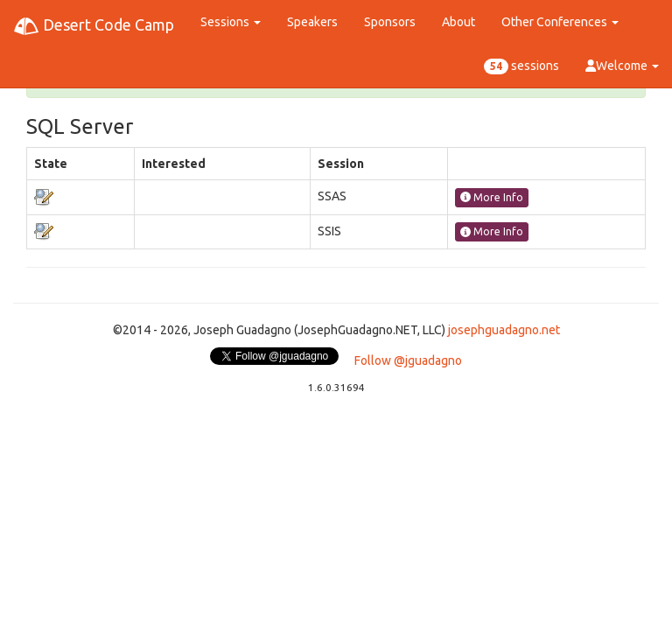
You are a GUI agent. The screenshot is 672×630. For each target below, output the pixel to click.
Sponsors (390, 22)
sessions (521, 66)
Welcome (622, 66)
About (458, 22)
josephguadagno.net (504, 330)
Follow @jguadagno (408, 360)
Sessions (231, 22)
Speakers (312, 22)
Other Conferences (560, 22)
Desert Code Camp (94, 26)
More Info (492, 197)
